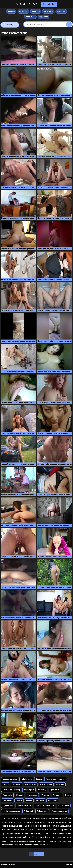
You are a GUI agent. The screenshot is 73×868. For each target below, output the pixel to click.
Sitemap (69, 865)
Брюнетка (54, 790)
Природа (57, 795)
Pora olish (17, 784)
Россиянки (30, 17)
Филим (39, 779)
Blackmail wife (46, 784)
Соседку (42, 790)
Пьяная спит (64, 806)
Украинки (44, 17)
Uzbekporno (26, 779)
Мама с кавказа (10, 779)
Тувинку (45, 795)
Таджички (48, 11)
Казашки (36, 11)
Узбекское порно (9, 865)
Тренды (10, 25)
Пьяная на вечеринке (44, 806)
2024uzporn (29, 790)
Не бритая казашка (11, 811)
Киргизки (23, 11)
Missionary (52, 800)
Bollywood (28, 811)
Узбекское (36, 4)
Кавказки (61, 11)
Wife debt (60, 784)
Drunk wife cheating (11, 790)
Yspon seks (7, 795)
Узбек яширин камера (55, 779)
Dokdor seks (42, 811)
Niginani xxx (8, 806)
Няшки (29, 800)
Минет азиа (32, 795)
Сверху (19, 800)
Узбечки (11, 11)
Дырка (6, 784)
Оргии (68, 795)
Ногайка (40, 800)
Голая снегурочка (59, 811)
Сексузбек (7, 800)
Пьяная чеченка (24, 806)
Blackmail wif (31, 784)
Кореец (20, 795)
